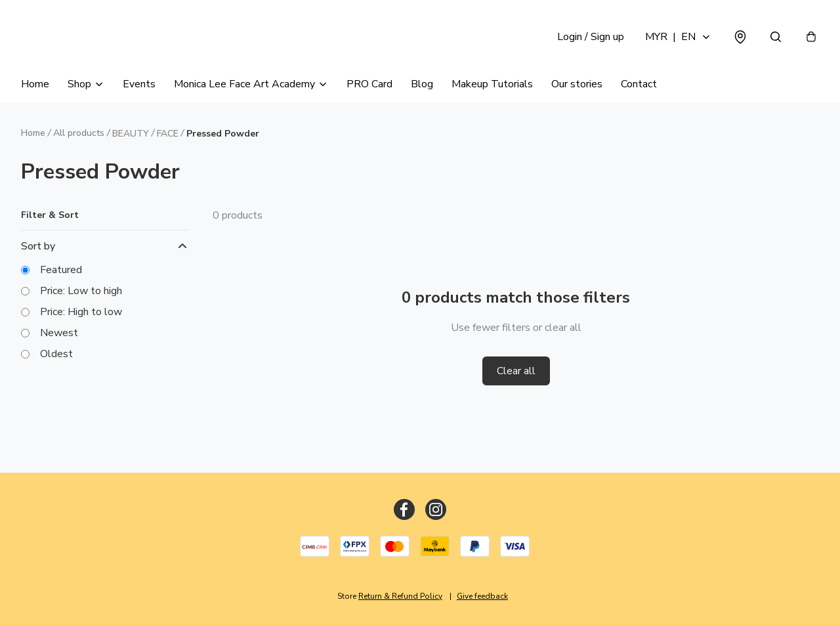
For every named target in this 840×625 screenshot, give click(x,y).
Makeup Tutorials (492, 84)
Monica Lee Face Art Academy (244, 84)
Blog (422, 84)
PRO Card (369, 84)
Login (591, 37)
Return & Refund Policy (400, 596)
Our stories (577, 84)
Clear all (516, 371)
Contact (639, 84)
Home (35, 84)
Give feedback (482, 596)
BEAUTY (131, 134)
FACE (168, 134)
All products (79, 133)
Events (139, 84)
